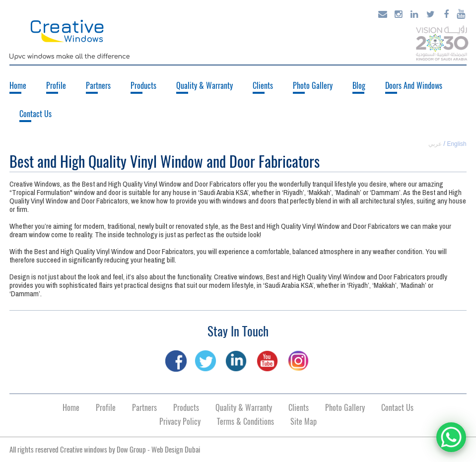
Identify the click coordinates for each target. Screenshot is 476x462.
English (456, 144)
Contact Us (35, 114)
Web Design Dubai (176, 450)
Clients (263, 86)
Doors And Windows (414, 86)
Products (143, 86)
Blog (359, 86)
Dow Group (131, 450)
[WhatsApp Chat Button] (451, 437)
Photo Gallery (313, 86)
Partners (98, 86)
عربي (435, 144)
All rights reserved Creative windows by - (105, 450)
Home (18, 86)
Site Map (304, 422)
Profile (56, 86)
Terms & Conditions (245, 422)
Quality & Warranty (204, 86)
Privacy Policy (180, 422)
